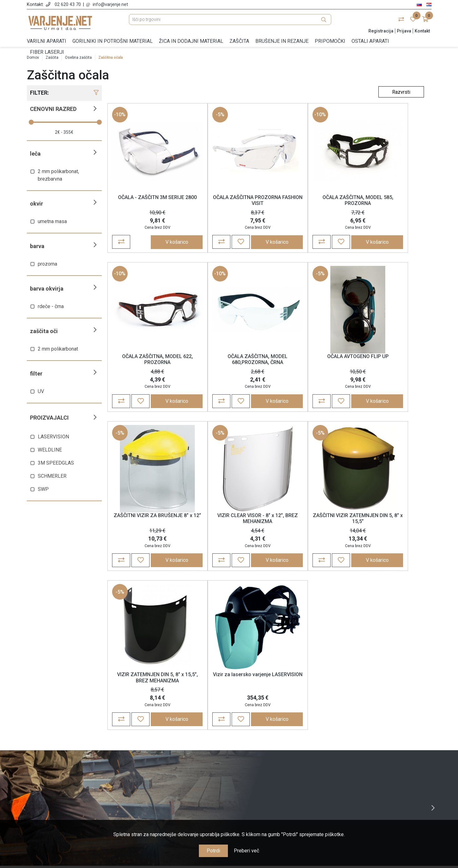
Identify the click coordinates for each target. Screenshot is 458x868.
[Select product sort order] (401, 92)
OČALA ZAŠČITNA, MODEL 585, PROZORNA (306, 202)
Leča (35, 154)
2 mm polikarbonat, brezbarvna (58, 175)
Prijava (404, 31)
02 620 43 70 (68, 5)
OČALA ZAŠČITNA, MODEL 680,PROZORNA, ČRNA (147, 363)
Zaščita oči (44, 331)
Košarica (281, 758)
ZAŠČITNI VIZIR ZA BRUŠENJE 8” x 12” (306, 363)
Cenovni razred (53, 109)
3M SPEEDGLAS (56, 463)
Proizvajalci (49, 418)
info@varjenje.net (110, 5)
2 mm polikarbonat (58, 349)
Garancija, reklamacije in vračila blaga (177, 776)
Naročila (281, 748)
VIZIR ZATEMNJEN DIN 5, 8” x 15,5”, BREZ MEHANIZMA (227, 525)
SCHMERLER (52, 476)
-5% (200, 116)
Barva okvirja (47, 289)
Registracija (381, 31)
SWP (43, 489)
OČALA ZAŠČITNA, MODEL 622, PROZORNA (386, 202)
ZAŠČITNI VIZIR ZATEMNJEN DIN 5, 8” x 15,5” (147, 525)
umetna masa (52, 221)
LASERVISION (53, 437)
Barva (37, 246)
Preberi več (246, 851)
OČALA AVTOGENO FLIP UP (227, 360)
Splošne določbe (178, 748)
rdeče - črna (51, 306)
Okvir (37, 204)
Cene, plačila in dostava (178, 767)
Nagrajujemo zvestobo (177, 785)
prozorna (47, 264)
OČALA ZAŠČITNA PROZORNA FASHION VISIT (227, 202)
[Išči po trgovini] (230, 23)
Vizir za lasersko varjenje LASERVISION (306, 525)
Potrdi (213, 851)
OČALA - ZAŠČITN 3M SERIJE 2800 (147, 202)
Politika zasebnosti (178, 758)
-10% (120, 116)
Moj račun (281, 739)
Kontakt (422, 31)
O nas (178, 739)
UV (41, 391)
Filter (36, 374)
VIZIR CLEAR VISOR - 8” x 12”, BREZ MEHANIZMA (386, 363)
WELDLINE (50, 450)
